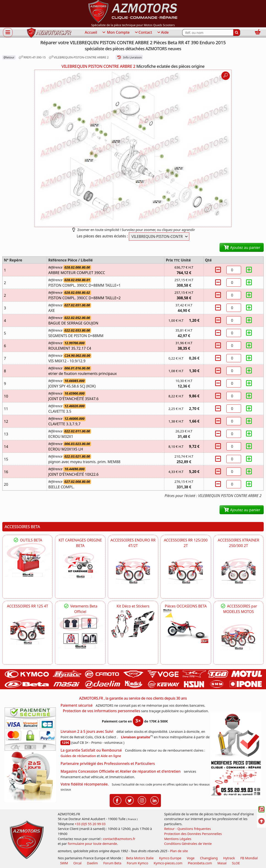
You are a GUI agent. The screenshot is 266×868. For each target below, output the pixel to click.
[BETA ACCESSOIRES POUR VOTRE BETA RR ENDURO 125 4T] (27, 632)
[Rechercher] (237, 33)
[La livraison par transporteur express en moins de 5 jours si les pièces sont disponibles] (30, 776)
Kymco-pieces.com (168, 863)
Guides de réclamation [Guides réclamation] (78, 756)
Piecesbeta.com (200, 863)
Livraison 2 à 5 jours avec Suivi (87, 731)
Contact (143, 33)
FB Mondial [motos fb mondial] (249, 858)
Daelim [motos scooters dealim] (92, 863)
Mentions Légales (178, 839)
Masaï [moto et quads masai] (222, 863)
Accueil (91, 32)
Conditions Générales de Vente (188, 844)
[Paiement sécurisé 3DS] (30, 729)
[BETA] (239, 637)
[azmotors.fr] (49, 33)
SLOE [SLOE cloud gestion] (236, 863)
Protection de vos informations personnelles (101, 711)
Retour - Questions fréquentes (187, 829)
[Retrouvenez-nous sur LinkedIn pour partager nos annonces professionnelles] (155, 800)
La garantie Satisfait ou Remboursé (91, 750)
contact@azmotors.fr (119, 839)
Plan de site (179, 851)
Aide (163, 33)
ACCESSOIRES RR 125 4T (27, 606)
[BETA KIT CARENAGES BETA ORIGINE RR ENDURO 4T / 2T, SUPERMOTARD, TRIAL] (80, 565)
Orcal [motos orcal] (77, 863)
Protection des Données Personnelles (193, 834)
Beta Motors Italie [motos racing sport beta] (140, 858)
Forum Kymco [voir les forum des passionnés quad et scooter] (138, 863)
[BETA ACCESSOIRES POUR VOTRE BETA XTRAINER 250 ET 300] (239, 571)
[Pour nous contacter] (236, 779)
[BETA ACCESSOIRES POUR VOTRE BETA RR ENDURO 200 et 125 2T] (186, 571)
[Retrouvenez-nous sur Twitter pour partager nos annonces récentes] (130, 800)
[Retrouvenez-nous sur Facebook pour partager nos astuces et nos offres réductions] (117, 800)
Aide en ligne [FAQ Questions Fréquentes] (111, 756)
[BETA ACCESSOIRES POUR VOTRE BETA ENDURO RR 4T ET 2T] (133, 571)
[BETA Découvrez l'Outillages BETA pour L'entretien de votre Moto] (27, 560)
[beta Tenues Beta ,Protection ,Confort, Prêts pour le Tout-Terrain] (80, 631)
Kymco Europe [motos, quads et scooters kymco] (170, 858)
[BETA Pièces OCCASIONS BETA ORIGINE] (186, 626)
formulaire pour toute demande (92, 844)
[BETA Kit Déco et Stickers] (133, 624)
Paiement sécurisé (76, 705)
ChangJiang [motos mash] (209, 858)
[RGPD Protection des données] (236, 735)
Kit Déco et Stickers (133, 606)
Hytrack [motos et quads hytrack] (229, 858)
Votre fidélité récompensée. (85, 784)
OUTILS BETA (27, 540)
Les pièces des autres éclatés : (102, 236)
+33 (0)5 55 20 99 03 (90, 824)
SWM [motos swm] (64, 863)
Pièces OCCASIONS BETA (186, 606)
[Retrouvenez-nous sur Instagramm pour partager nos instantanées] (142, 800)
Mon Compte (116, 33)
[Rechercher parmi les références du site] (208, 33)
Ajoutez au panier (242, 247)
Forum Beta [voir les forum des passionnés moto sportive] (112, 863)
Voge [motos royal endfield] (191, 858)
